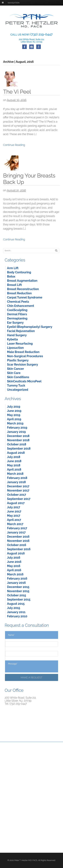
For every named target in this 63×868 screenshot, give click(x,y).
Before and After (12, 763)
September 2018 (19, 449)
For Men (26, 760)
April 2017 (14, 520)
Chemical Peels (18, 302)
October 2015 (16, 595)
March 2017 (15, 524)
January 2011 (16, 612)
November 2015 (18, 591)
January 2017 (16, 532)
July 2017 (14, 507)
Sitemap (7, 845)
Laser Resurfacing (20, 344)
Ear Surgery (15, 323)
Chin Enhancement (21, 306)
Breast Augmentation (22, 281)
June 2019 (14, 411)
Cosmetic (45, 757)
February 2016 (17, 579)
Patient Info (27, 763)
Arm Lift (13, 268)
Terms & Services (12, 832)
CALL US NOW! (31, 34)
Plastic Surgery (18, 360)
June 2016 (14, 562)
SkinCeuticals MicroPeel (24, 381)
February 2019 (17, 428)
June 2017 (14, 511)
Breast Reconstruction (23, 289)
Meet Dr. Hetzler (30, 757)
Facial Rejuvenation (21, 331)
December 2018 (18, 436)
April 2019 (14, 419)
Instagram (8, 815)
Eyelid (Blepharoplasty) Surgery (30, 327)
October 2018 (17, 444)
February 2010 (17, 616)
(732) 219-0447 (15, 789)
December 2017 (18, 486)
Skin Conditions (18, 377)
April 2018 (14, 469)
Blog (6, 842)
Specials (44, 763)
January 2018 (16, 482)
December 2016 (18, 537)
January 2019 (16, 432)
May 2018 (14, 465)
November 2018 (18, 440)
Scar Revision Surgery (22, 365)
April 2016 (14, 570)
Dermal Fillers (17, 314)
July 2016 (14, 558)
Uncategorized (18, 390)
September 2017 (19, 499)
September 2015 (19, 599)
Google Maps (10, 812)
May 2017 (14, 516)
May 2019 (14, 415)
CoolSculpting (17, 310)
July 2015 (14, 608)
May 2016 (14, 566)
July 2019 (14, 407)
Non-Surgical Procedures (25, 356)
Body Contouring (19, 272)
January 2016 (16, 583)
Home (6, 757)
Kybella (12, 339)
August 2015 (16, 604)
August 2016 (16, 553)
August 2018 (16, 453)
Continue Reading (14, 145)
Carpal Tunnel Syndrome (25, 297)
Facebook (8, 809)
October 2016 (17, 545)
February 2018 (17, 478)
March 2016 (15, 574)
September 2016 (19, 549)
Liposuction (15, 348)
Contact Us (9, 767)
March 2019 (15, 423)
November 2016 (18, 541)
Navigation (14, 3)
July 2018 (14, 457)
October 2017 (17, 495)
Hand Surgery (17, 335)
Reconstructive (11, 760)
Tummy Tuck (16, 385)
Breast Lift (14, 285)
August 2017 (16, 503)
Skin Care (14, 373)
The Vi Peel (17, 92)
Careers (7, 838)
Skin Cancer (16, 369)
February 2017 (17, 528)
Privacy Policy (10, 835)
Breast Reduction (19, 293)
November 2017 (18, 490)
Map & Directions (14, 792)
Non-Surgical (47, 760)
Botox (11, 276)
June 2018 (14, 461)
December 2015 (18, 587)
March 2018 (15, 474)
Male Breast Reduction (23, 352)
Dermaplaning (17, 318)
